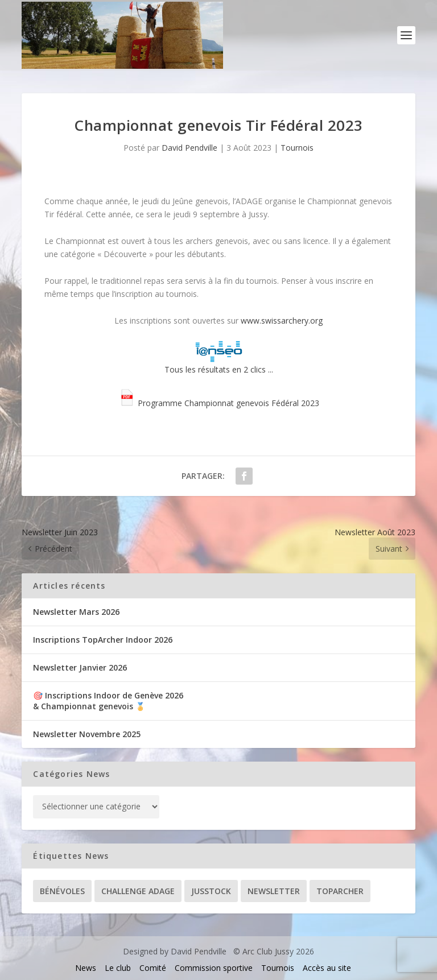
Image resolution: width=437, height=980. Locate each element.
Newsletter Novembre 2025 (87, 734)
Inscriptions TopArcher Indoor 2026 (103, 640)
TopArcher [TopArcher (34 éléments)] (340, 891)
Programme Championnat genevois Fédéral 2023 (219, 403)
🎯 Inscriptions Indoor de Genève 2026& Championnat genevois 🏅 (108, 700)
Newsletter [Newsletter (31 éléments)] (274, 891)
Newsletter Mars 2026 (76, 612)
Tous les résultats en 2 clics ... (219, 357)
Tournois (297, 148)
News (86, 968)
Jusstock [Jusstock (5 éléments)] (211, 891)
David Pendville (189, 148)
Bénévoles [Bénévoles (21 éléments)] (62, 891)
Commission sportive (214, 968)
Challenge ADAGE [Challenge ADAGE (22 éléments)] (138, 891)
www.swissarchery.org (282, 321)
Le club (118, 968)
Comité (153, 968)
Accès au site (327, 968)
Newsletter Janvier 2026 (80, 667)
